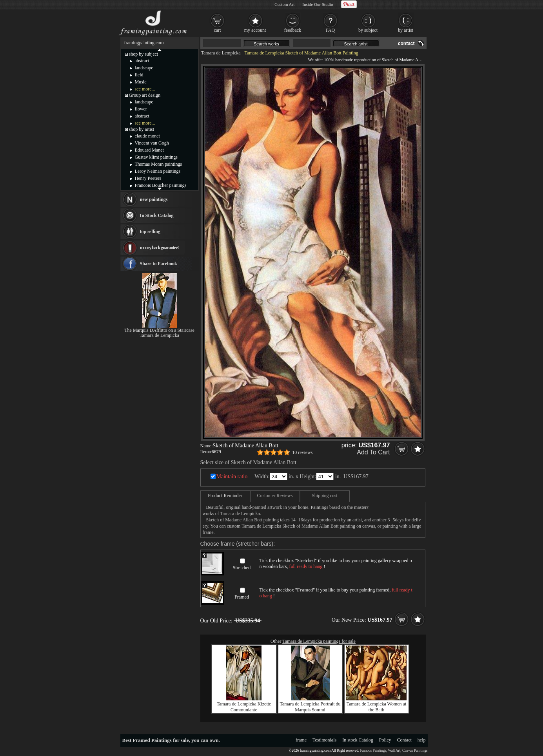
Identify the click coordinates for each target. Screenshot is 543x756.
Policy (385, 740)
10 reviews (302, 452)
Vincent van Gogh (152, 143)
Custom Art (284, 4)
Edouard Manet (149, 150)
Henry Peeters (148, 178)
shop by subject (144, 54)
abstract (142, 61)
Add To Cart (373, 452)
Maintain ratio (232, 477)
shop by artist (142, 129)
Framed (242, 597)
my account (255, 30)
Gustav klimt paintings (156, 157)
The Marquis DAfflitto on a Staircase (159, 330)
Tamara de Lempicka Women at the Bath (377, 707)
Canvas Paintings (415, 751)
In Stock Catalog (157, 215)
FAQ (330, 30)
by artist (406, 30)
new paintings (154, 199)
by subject (368, 30)
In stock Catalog (358, 740)
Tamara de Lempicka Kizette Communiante (244, 707)
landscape (144, 68)
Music (141, 82)
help (422, 740)
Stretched (242, 568)
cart (218, 30)
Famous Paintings (373, 751)
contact (406, 43)
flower (141, 109)
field (139, 75)
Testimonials (324, 740)
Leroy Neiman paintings (158, 171)
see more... (145, 89)
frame (301, 740)
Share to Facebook (159, 264)
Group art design (145, 95)
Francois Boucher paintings (161, 185)
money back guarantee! (159, 248)
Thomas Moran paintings (159, 164)
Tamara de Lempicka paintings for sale (319, 641)
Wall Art (394, 751)
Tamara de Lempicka (221, 53)
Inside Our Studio (318, 4)
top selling (150, 232)
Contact (404, 740)
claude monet (147, 136)
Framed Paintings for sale (161, 740)
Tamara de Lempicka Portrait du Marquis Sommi (310, 707)
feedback (293, 30)
